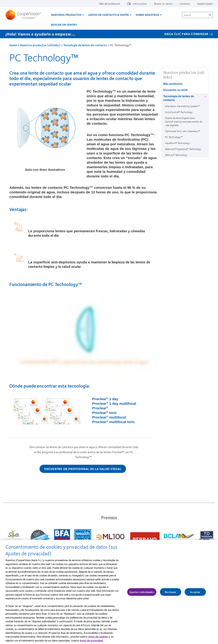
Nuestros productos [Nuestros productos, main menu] (66, 15)
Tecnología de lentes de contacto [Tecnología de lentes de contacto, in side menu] (179, 98)
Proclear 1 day (105, 399)
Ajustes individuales (142, 592)
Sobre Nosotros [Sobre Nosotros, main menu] (147, 15)
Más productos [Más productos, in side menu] (173, 84)
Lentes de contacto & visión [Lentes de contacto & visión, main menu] (108, 15)
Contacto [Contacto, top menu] (185, 4)
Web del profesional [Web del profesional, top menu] (109, 4)
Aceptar (195, 592)
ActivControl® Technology (179, 112)
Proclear (100, 408)
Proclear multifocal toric (114, 422)
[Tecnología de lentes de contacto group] (206, 97)
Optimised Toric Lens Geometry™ (183, 131)
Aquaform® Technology (177, 143)
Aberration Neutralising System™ (182, 106)
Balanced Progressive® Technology (183, 149)
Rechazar (170, 592)
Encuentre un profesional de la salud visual (83, 469)
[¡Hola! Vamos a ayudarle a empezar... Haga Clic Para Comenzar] (109, 34)
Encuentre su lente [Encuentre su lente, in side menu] (176, 90)
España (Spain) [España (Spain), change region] (205, 4)
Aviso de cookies (98, 637)
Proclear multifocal (109, 417)
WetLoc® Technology (176, 155)
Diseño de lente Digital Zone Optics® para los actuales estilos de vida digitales (184, 121)
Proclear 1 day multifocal (114, 403)
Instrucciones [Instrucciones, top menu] (140, 4)
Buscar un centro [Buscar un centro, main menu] (64, 25)
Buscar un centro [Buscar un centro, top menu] (163, 4)
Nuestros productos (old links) (40, 45)
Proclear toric (105, 413)
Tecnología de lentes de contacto (85, 45)
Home (13, 45)
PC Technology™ (174, 137)
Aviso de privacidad (91, 640)
